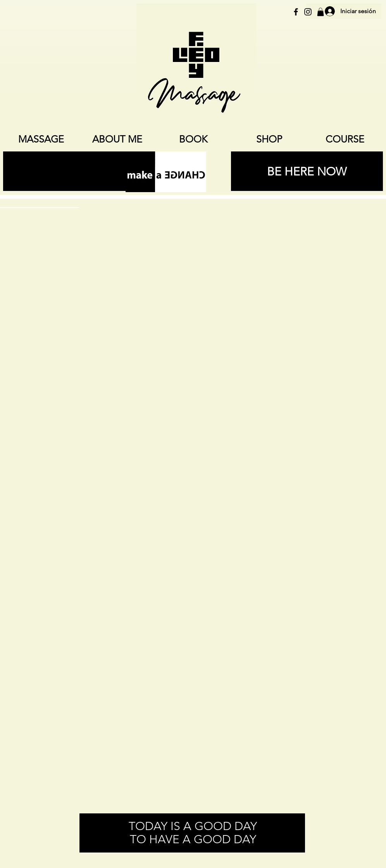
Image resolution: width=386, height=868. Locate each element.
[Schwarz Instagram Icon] (308, 12)
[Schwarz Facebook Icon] (296, 12)
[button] (321, 12)
